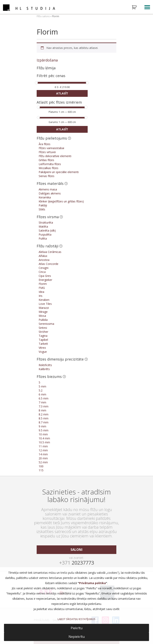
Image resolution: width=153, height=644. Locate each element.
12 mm (43, 450)
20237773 (77, 563)
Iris (41, 296)
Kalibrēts (44, 369)
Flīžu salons (43, 16)
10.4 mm (44, 438)
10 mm (43, 434)
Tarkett (43, 344)
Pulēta (43, 238)
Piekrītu (77, 628)
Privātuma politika (92, 583)
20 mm (43, 458)
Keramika (45, 197)
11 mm (43, 446)
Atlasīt (62, 93)
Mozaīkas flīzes (49, 168)
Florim (43, 284)
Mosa (42, 316)
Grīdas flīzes (46, 160)
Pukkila (43, 320)
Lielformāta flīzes (50, 164)
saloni (76, 550)
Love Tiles (45, 304)
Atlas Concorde (49, 264)
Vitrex (42, 348)
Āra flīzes (45, 144)
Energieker (45, 280)
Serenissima (46, 324)
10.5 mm (44, 442)
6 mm (42, 394)
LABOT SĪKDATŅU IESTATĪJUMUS (76, 619)
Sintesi (43, 328)
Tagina (43, 336)
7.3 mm (44, 406)
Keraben (44, 300)
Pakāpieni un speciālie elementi (59, 172)
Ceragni (44, 268)
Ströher (43, 332)
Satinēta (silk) (47, 230)
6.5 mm (44, 398)
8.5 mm (44, 418)
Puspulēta (45, 234)
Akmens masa (48, 189)
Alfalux (43, 256)
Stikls (42, 209)
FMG (42, 288)
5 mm (42, 386)
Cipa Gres (45, 276)
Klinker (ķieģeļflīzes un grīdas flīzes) (61, 201)
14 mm (43, 454)
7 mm (42, 402)
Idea (41, 292)
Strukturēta (46, 222)
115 (41, 470)
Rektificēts (45, 365)
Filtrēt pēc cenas (51, 76)
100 (41, 466)
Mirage (43, 312)
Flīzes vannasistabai (51, 148)
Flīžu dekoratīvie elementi (55, 156)
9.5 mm (44, 430)
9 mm (42, 426)
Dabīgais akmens (50, 193)
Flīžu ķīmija (46, 68)
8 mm (42, 410)
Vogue (43, 352)
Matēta (43, 226)
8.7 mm (44, 422)
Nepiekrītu (77, 637)
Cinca (42, 272)
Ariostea (44, 260)
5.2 (41, 390)
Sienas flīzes (47, 176)
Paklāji (43, 205)
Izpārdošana (47, 60)
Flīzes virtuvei (47, 152)
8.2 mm (44, 414)
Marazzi (44, 308)
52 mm (43, 462)
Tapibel (43, 340)
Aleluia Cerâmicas (50, 252)
